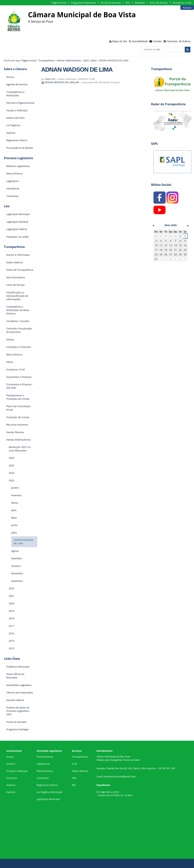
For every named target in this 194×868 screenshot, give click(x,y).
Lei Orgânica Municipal (49, 792)
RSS (128, 3)
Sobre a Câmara (15, 69)
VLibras (186, 41)
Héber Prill (50, 79)
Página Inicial (59, 3)
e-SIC (75, 764)
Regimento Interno (47, 785)
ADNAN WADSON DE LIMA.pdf (60, 82)
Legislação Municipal (48, 799)
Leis (7, 206)
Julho (94, 60)
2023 (86, 60)
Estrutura (12, 778)
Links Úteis (12, 659)
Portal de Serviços (111, 3)
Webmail (140, 3)
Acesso (10, 757)
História (11, 764)
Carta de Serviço (159, 3)
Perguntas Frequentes (83, 3)
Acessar (187, 8)
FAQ (74, 778)
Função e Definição (17, 771)
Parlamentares (45, 757)
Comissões (43, 778)
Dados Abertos (80, 771)
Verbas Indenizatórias (69, 60)
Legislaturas (43, 764)
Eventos (11, 792)
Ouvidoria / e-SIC (182, 3)
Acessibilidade (140, 41)
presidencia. (110, 776)
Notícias (11, 785)
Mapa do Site (120, 41)
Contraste (172, 41)
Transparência (46, 60)
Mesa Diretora (45, 771)
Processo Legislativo (18, 158)
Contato (157, 41)
